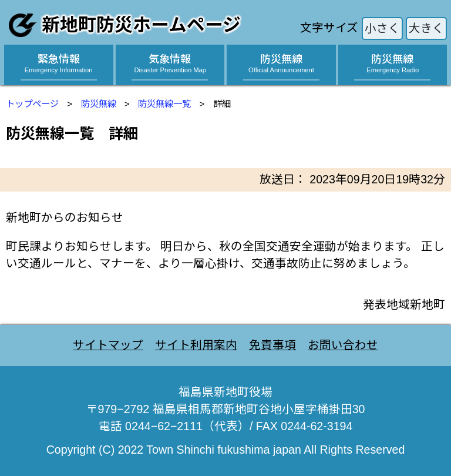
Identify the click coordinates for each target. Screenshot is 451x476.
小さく (382, 28)
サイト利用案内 (196, 345)
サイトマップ (108, 345)
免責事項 (272, 345)
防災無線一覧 (164, 104)
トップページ (32, 104)
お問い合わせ (343, 345)
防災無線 (99, 104)
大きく (426, 28)
